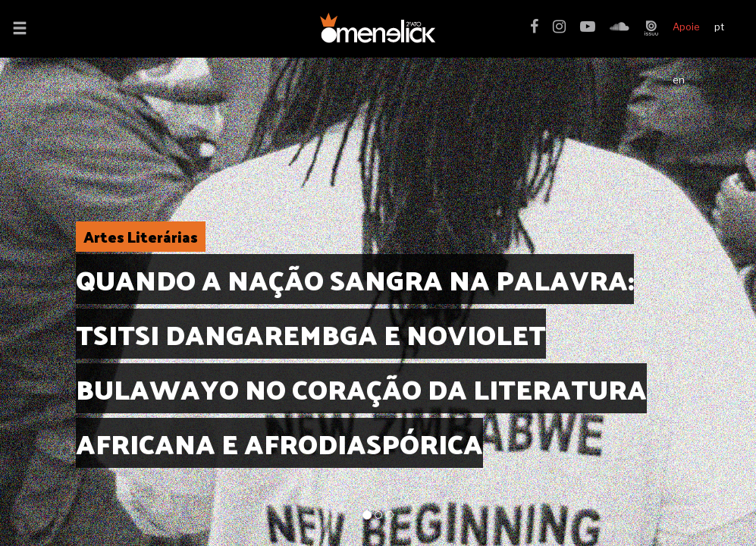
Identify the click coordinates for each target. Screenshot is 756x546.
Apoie (686, 27)
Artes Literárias (141, 237)
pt (719, 27)
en (679, 80)
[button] (20, 30)
